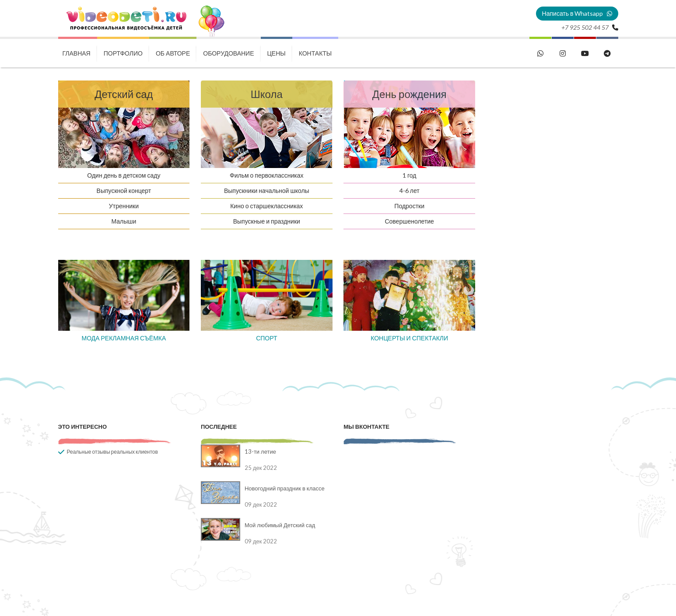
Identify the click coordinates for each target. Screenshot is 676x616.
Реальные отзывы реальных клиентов (112, 452)
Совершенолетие (409, 221)
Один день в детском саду (124, 175)
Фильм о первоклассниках (267, 175)
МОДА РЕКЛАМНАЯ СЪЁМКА (124, 338)
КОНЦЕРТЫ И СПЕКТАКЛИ (409, 338)
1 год (409, 175)
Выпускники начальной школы (267, 191)
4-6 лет (410, 191)
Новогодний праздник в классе (285, 488)
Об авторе (173, 53)
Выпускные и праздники (267, 221)
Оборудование (228, 53)
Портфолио (123, 53)
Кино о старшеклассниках (266, 206)
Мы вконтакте (366, 427)
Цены (277, 53)
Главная (77, 53)
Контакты (315, 53)
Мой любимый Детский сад (280, 525)
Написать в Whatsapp (577, 13)
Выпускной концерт (124, 191)
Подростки (409, 206)
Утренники (124, 206)
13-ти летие (260, 451)
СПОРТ (266, 338)
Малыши (124, 221)
